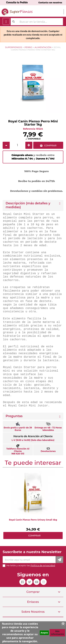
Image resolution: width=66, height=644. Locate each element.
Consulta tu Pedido (17, 2)
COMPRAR (50, 145)
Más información (57, 633)
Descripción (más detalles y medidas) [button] (28, 205)
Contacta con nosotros (50, 3)
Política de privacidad (43, 565)
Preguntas (14, 416)
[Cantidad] (18, 145)
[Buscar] (37, 22)
